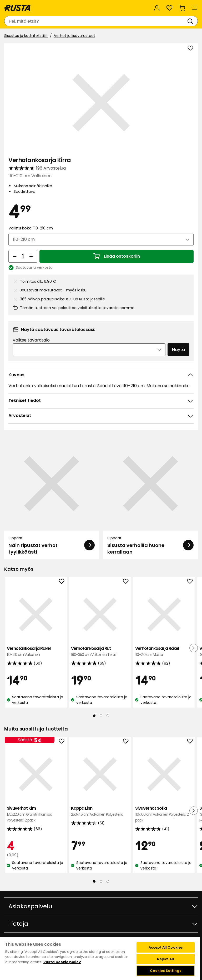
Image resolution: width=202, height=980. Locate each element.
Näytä (178, 350)
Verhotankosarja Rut (100, 652)
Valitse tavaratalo (31, 340)
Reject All (165, 959)
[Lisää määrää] (31, 256)
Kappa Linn (100, 811)
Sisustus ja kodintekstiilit (26, 36)
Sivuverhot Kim (36, 814)
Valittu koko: (31, 228)
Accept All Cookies (166, 947)
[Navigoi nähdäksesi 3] (108, 716)
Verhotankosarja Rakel (36, 652)
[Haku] (191, 21)
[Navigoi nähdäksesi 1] (94, 716)
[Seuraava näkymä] (194, 648)
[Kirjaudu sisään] (157, 8)
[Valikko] (195, 8)
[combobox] (96, 21)
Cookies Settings (166, 971)
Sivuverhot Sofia (164, 814)
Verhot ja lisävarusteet (75, 36)
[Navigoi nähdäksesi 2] (101, 716)
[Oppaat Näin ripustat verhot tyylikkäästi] (52, 498)
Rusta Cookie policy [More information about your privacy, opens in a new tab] (62, 962)
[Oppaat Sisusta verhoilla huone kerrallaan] (150, 498)
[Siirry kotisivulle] (18, 8)
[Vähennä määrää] (15, 256)
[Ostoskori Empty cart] (182, 8)
